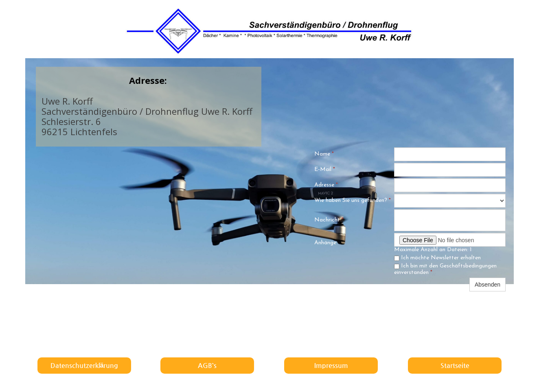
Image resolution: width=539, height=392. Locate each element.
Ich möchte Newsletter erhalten (437, 258)
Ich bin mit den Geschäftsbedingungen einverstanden (445, 269)
